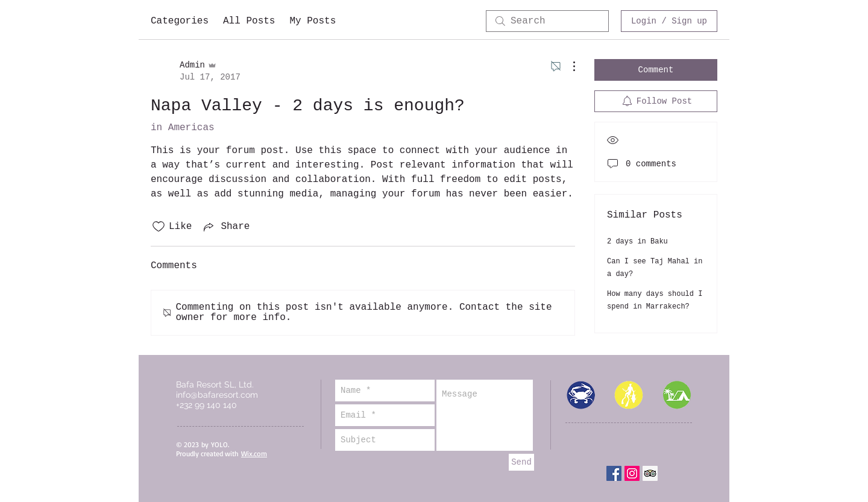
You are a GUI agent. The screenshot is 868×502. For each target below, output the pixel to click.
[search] (547, 21)
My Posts (313, 21)
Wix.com (254, 453)
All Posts (249, 21)
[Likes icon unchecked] (159, 227)
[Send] (521, 462)
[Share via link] (225, 227)
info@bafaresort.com (217, 395)
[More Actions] (568, 66)
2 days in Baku (637, 242)
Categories (180, 21)
